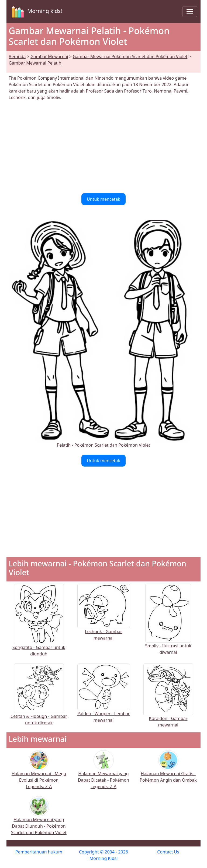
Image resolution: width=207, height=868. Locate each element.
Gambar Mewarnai (49, 57)
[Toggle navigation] (190, 12)
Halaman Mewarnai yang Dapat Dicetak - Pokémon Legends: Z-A (103, 773)
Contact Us (168, 852)
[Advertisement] (103, 147)
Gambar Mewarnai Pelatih (35, 63)
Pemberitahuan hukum (39, 852)
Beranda (17, 57)
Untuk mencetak (103, 199)
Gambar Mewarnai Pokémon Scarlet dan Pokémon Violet (130, 57)
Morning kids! (36, 12)
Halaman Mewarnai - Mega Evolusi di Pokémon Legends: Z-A (39, 773)
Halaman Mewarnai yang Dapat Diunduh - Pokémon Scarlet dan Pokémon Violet (39, 819)
